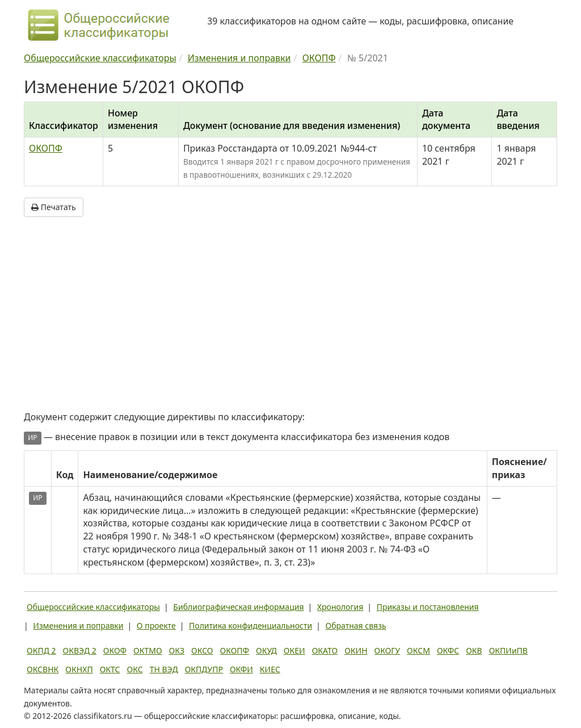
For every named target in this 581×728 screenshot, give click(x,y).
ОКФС (448, 650)
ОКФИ (241, 669)
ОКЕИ (294, 650)
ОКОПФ (46, 148)
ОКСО (202, 650)
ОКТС (110, 669)
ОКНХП (79, 669)
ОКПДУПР (204, 669)
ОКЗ (177, 650)
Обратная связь (356, 626)
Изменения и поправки (78, 626)
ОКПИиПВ (508, 650)
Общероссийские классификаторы (93, 607)
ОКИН (356, 650)
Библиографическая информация (238, 607)
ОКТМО (148, 650)
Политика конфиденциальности (250, 626)
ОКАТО (325, 650)
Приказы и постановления (428, 607)
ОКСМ (418, 650)
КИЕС (270, 669)
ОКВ (474, 650)
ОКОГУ (388, 650)
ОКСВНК (43, 669)
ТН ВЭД (164, 669)
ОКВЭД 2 (80, 650)
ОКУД (266, 650)
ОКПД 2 (41, 650)
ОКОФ (115, 650)
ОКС (135, 669)
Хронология (340, 607)
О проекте (156, 626)
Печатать (54, 207)
